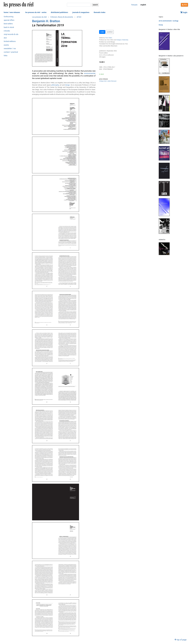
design (67, 85)
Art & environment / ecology (168, 21)
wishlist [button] (110, 32)
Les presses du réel (39, 17)
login (184, 12)
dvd (5, 38)
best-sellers (8, 24)
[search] (79, 5)
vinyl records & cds (11, 34)
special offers (9, 20)
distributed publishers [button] (59, 12)
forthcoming (9, 17)
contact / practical (11, 52)
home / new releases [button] (12, 12)
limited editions (10, 41)
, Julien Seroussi (108, 81)
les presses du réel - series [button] (36, 12)
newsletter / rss (10, 49)
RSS (184, 5)
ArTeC (79, 17)
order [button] (102, 32)
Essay (161, 25)
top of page (180, 640)
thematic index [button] (99, 12)
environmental (90, 73)
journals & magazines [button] (81, 12)
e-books (7, 31)
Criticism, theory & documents (62, 17)
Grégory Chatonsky (122, 40)
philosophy (55, 85)
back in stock (9, 27)
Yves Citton (109, 38)
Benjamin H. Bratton (46, 21)
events (6, 45)
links (6, 56)
